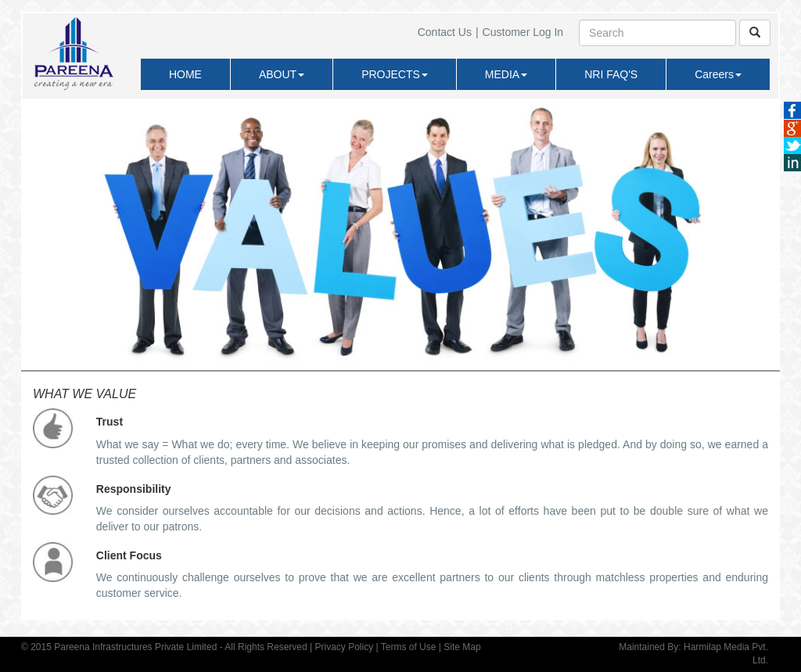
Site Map (462, 647)
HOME (185, 74)
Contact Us (445, 32)
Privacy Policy (344, 647)
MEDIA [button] (506, 74)
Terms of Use (409, 647)
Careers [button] (718, 74)
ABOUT (282, 74)
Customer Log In (523, 32)
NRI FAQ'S (611, 74)
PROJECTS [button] (395, 74)
